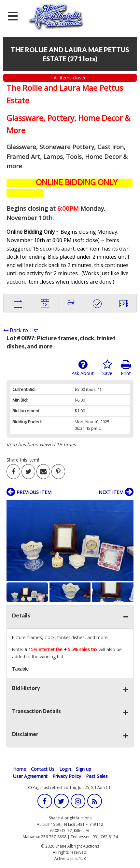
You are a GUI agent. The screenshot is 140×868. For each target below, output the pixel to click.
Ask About (83, 368)
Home (20, 769)
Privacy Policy (67, 776)
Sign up (84, 769)
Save (107, 368)
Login (65, 769)
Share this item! (23, 460)
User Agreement (30, 776)
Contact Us (43, 769)
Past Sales (97, 776)
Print (126, 368)
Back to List (21, 330)
